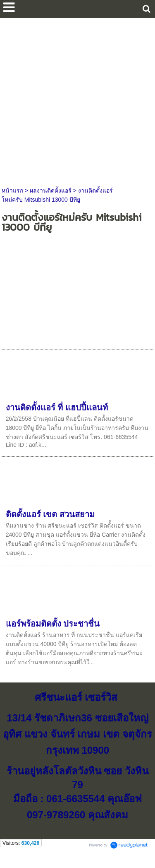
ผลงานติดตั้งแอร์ (51, 190)
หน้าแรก (12, 190)
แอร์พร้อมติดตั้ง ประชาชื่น (53, 624)
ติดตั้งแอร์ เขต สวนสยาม (50, 514)
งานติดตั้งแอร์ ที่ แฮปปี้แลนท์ (57, 407)
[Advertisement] (77, 100)
